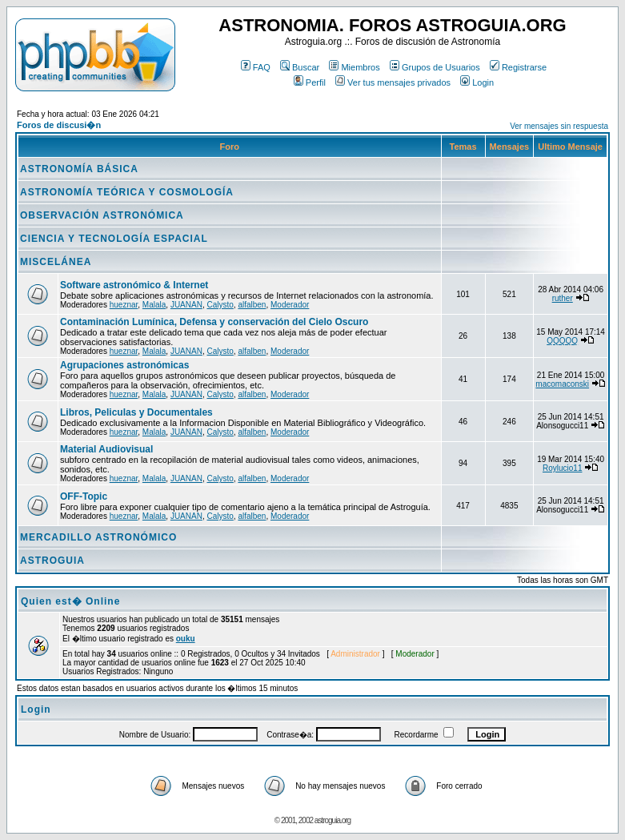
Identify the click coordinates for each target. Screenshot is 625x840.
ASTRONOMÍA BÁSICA (79, 169)
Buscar (300, 67)
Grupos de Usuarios (435, 67)
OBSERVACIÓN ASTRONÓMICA (102, 215)
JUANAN (186, 305)
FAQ (256, 67)
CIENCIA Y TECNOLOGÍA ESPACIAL (114, 239)
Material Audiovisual (106, 449)
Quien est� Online (70, 601)
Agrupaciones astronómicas (124, 365)
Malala (154, 305)
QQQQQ (562, 341)
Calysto (220, 305)
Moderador (290, 305)
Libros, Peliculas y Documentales (136, 412)
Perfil (310, 82)
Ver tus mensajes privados (393, 82)
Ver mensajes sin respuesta (559, 126)
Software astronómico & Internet (134, 285)
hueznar (124, 305)
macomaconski (562, 384)
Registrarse (518, 67)
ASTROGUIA (52, 561)
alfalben (252, 305)
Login (477, 82)
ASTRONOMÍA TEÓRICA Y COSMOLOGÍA (127, 192)
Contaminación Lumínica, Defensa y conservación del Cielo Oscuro (214, 322)
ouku (186, 639)
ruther (563, 298)
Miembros (354, 67)
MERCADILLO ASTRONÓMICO (98, 537)
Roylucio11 (562, 468)
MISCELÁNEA (56, 262)
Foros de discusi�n (59, 125)
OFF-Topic (84, 496)
